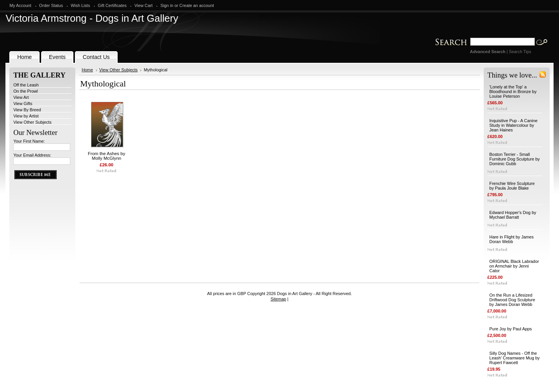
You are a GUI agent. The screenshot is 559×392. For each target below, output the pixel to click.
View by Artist (26, 116)
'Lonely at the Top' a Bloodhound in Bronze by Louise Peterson (513, 92)
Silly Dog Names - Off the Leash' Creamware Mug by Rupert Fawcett (515, 358)
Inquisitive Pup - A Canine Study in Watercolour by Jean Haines (514, 125)
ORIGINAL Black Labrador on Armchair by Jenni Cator (514, 266)
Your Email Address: (32, 155)
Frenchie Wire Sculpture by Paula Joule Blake (512, 186)
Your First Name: (29, 141)
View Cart (143, 5)
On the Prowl (25, 91)
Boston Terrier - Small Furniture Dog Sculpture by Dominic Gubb (515, 159)
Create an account (197, 5)
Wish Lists (80, 5)
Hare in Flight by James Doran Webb (512, 239)
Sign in (167, 5)
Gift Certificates (112, 5)
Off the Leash (26, 85)
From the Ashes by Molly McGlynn (106, 156)
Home (87, 70)
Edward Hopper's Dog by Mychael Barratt (513, 215)
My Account (20, 5)
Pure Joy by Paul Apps (511, 329)
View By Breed (27, 110)
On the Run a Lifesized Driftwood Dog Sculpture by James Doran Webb (512, 300)
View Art (21, 97)
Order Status (51, 5)
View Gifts (23, 104)
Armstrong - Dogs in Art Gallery (92, 18)
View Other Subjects (32, 122)
